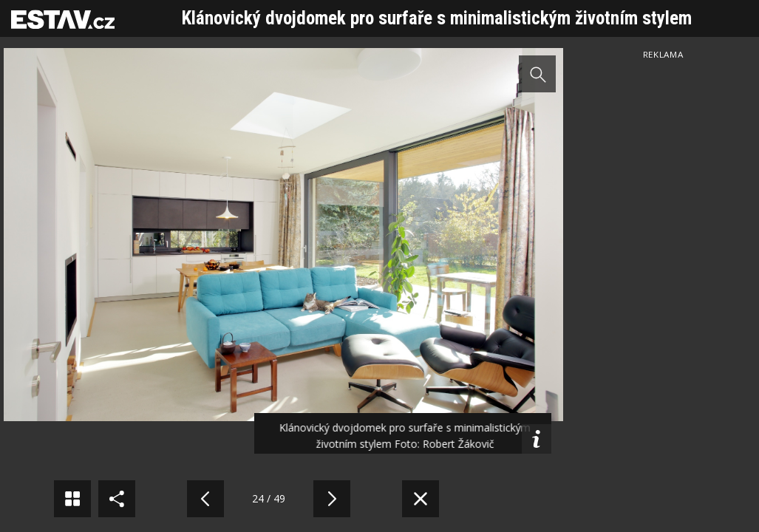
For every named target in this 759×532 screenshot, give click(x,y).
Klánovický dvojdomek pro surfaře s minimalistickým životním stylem (437, 18)
